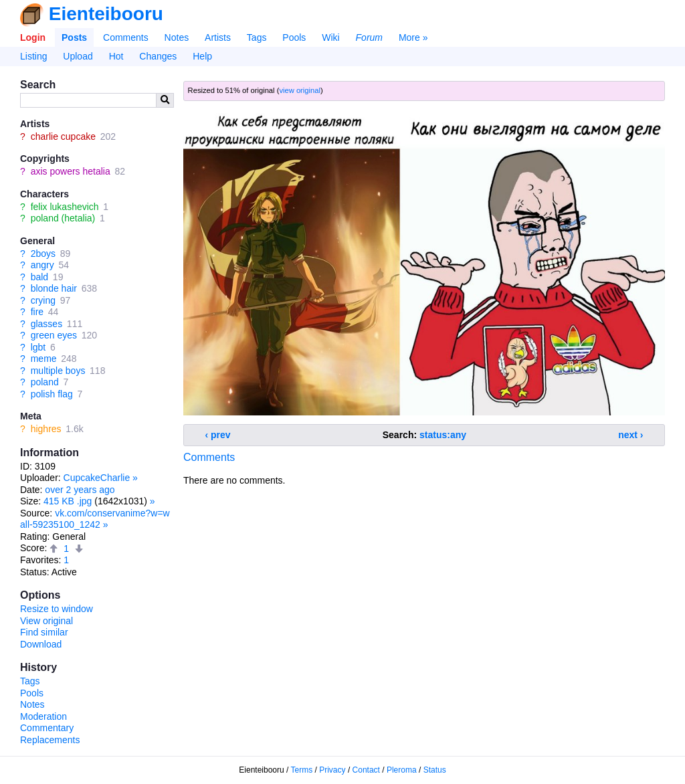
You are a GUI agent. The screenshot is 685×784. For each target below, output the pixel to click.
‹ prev (218, 435)
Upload (78, 56)
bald (39, 277)
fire (37, 312)
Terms (302, 770)
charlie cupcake (63, 136)
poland (45, 382)
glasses (46, 324)
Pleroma (402, 770)
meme (44, 359)
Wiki (330, 37)
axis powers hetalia (71, 171)
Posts (74, 37)
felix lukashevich (65, 207)
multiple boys (58, 371)
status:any (443, 435)
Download (41, 644)
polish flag (52, 394)
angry (42, 265)
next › (630, 435)
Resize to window (57, 609)
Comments (126, 37)
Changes (158, 56)
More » (413, 37)
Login (33, 37)
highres (46, 429)
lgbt (38, 347)
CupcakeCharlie (97, 478)
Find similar (44, 632)
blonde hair (54, 288)
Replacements (50, 740)
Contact (366, 770)
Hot (116, 56)
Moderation (43, 716)
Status (435, 770)
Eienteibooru (106, 14)
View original (46, 621)
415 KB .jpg (68, 501)
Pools (294, 37)
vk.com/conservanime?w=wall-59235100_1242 (95, 519)
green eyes (54, 335)
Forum (369, 37)
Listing (33, 56)
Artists (218, 37)
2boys (43, 254)
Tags (257, 37)
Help (202, 56)
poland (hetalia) (63, 218)
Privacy (332, 770)
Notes (177, 37)
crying (43, 300)
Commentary (47, 728)
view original (300, 90)
